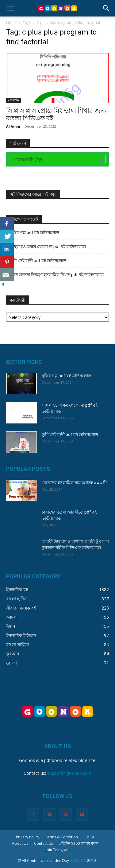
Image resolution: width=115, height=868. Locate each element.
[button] (10, 8)
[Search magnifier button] (102, 159)
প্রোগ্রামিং (14, 100)
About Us (20, 843)
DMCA (89, 837)
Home (11, 23)
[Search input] (55, 159)
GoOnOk (78, 861)
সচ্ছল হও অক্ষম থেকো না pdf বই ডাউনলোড (48, 247)
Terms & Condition (61, 837)
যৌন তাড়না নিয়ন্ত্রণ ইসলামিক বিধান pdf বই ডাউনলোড (57, 275)
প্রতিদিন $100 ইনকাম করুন (79, 843)
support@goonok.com (69, 773)
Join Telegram (58, 850)
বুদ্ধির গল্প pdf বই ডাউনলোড (34, 233)
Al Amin (13, 126)
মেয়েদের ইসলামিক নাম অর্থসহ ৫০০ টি (74, 483)
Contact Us (44, 843)
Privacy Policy (28, 837)
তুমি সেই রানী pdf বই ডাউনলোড (38, 261)
